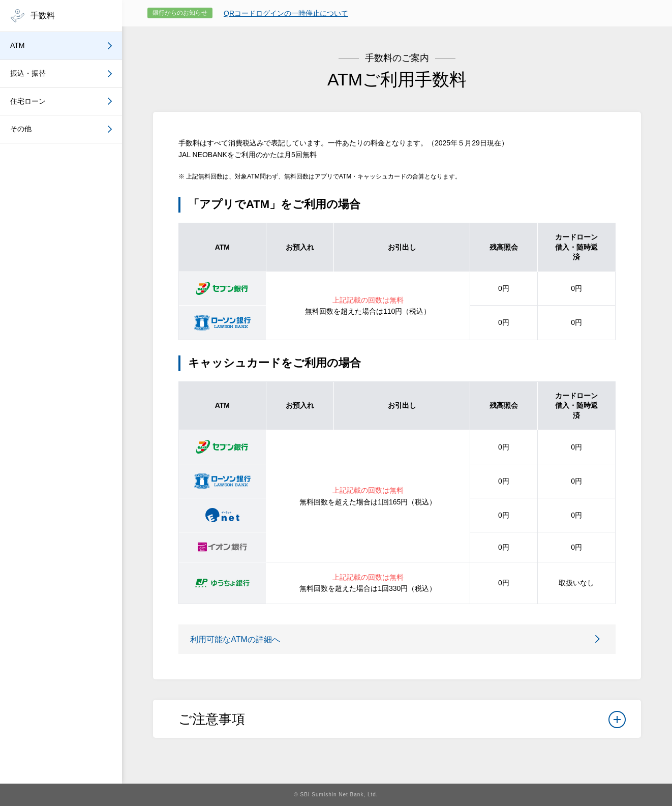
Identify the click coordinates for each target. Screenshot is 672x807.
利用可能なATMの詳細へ (239, 639)
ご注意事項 (402, 723)
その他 (21, 129)
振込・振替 (28, 73)
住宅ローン (28, 101)
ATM (18, 45)
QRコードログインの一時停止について (286, 13)
